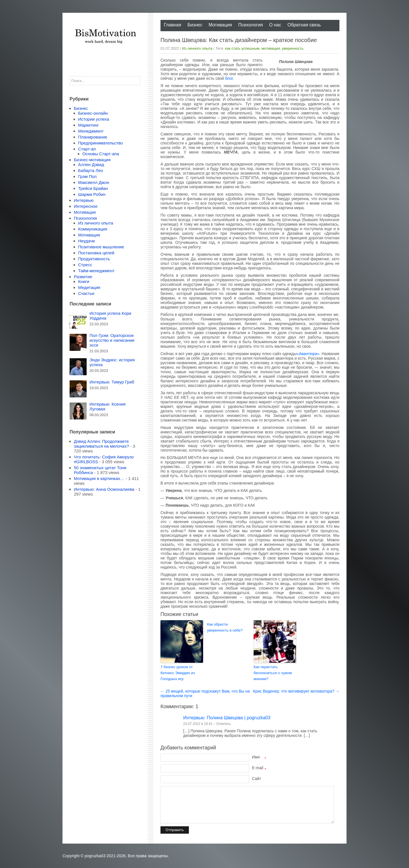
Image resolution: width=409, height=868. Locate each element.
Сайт (256, 779)
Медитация (89, 287)
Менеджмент (91, 131)
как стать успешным (242, 48)
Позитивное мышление (101, 247)
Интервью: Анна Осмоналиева (104, 489)
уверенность (293, 48)
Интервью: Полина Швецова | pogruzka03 (227, 718)
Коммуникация (93, 229)
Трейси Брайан (93, 188)
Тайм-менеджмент (96, 271)
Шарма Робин (92, 194)
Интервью (84, 200)
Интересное (86, 206)
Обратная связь (304, 25)
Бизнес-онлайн (93, 113)
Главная (173, 25)
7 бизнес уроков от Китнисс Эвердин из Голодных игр (178, 673)
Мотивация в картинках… (99, 478)
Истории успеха (94, 119)
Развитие (83, 277)
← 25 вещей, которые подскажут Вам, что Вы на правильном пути (205, 693)
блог (229, 78)
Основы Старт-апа (101, 154)
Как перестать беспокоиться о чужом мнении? (273, 673)
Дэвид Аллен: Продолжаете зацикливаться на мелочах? (101, 444)
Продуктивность (94, 259)
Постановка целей (96, 253)
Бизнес (195, 25)
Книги (84, 281)
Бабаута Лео (91, 170)
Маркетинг (88, 125)
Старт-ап (87, 149)
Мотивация (220, 25)
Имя (259, 757)
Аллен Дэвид (91, 164)
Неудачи (86, 241)
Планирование (93, 137)
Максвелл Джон (94, 182)
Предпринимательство (100, 143)
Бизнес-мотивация (92, 160)
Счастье (86, 293)
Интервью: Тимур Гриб (112, 382)
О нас (275, 25)
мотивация (271, 48)
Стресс (85, 265)
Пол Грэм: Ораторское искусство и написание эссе (112, 340)
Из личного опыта (197, 48)
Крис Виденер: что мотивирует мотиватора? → (296, 691)
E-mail (259, 768)
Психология (251, 25)
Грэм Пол (87, 176)
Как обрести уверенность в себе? (225, 627)
